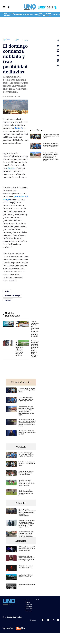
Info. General (42, 14)
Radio (38, 600)
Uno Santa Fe (6, 40)
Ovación (25, 14)
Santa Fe (12, 14)
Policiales (18, 14)
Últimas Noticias (6, 14)
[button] (4, 7)
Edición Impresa (48, 14)
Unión (36, 14)
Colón (31, 14)
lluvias (26, 40)
